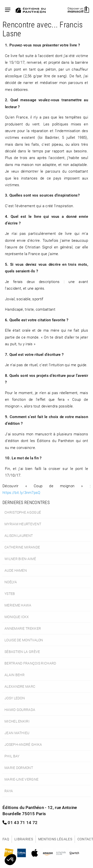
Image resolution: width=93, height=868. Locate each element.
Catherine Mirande (22, 547)
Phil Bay (12, 756)
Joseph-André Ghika (23, 744)
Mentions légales (55, 839)
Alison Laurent (19, 535)
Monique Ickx (17, 617)
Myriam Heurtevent (23, 524)
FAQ (6, 839)
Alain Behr (15, 675)
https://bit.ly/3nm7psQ (21, 492)
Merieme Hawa (18, 605)
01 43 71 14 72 (20, 822)
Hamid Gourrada (20, 710)
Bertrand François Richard (30, 663)
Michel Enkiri (17, 721)
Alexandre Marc (20, 686)
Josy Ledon (15, 698)
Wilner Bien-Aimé (20, 559)
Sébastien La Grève (22, 652)
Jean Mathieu (17, 733)
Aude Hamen (16, 570)
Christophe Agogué (23, 512)
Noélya (11, 582)
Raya (9, 791)
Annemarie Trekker (23, 628)
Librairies (24, 839)
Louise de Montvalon (24, 640)
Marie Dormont (19, 768)
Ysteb (10, 594)
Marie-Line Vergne (21, 779)
